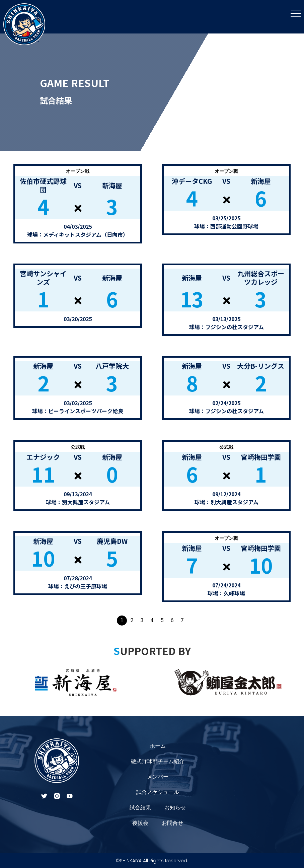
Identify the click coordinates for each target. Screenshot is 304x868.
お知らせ (175, 808)
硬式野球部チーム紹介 (158, 761)
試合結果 (140, 808)
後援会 (140, 823)
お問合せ (172, 823)
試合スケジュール (158, 792)
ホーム (158, 746)
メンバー (158, 777)
